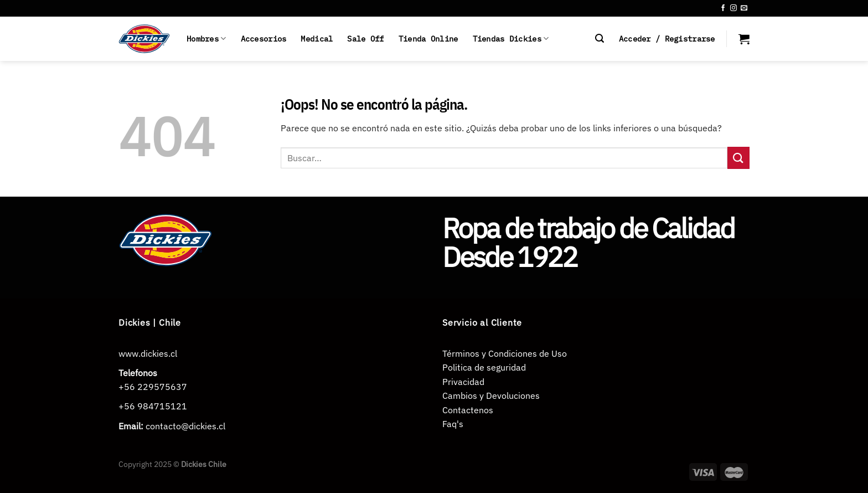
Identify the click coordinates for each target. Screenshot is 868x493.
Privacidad (463, 382)
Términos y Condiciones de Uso (505, 353)
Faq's (453, 424)
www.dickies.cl (148, 353)
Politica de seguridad (484, 367)
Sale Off (365, 38)
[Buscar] (600, 38)
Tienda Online (428, 38)
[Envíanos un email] (744, 8)
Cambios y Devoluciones (491, 396)
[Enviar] (738, 158)
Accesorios (264, 38)
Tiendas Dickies (511, 39)
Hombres (206, 39)
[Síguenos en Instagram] (733, 8)
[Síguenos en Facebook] (723, 8)
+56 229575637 (153, 387)
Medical (317, 38)
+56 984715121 (153, 406)
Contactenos (468, 410)
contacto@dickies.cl (185, 426)
